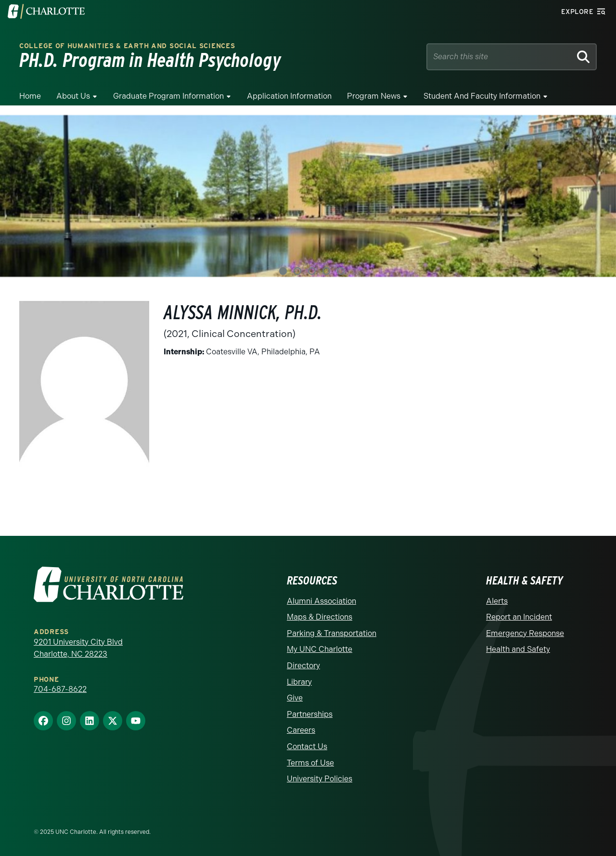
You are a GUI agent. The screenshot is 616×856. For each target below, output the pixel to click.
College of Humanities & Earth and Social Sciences (127, 46)
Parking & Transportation (332, 633)
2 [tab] (297, 271)
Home (30, 96)
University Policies (320, 779)
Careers (301, 730)
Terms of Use (310, 763)
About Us (73, 96)
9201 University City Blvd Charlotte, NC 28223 (78, 648)
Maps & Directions (320, 617)
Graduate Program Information (168, 96)
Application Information (289, 96)
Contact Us (307, 746)
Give (295, 698)
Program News (374, 96)
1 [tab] (283, 271)
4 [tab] (326, 271)
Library (299, 682)
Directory (303, 666)
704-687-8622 (60, 689)
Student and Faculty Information (482, 96)
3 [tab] (312, 271)
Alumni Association (321, 601)
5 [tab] (341, 271)
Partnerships (310, 714)
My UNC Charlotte (320, 649)
